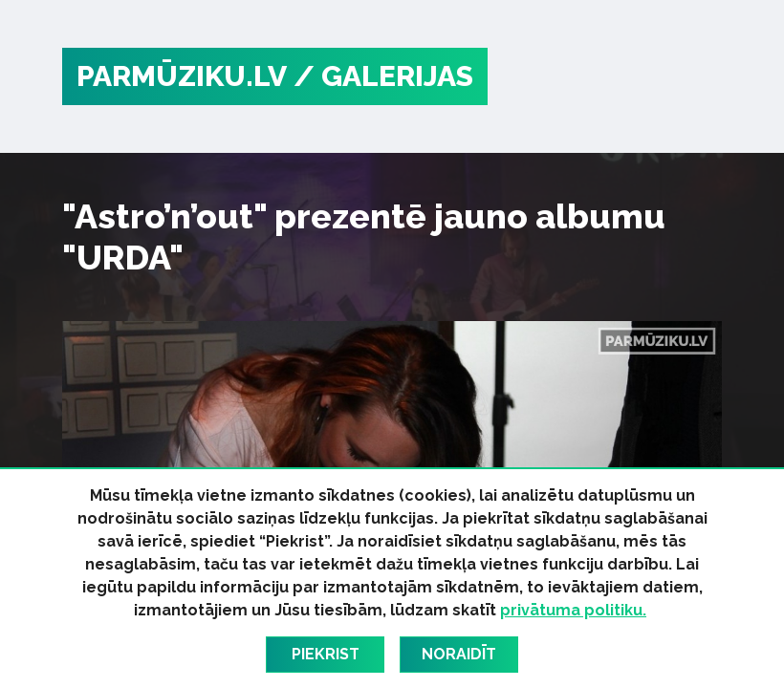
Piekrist (326, 654)
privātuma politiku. (573, 610)
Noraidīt (459, 654)
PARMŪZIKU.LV (182, 76)
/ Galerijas (383, 76)
